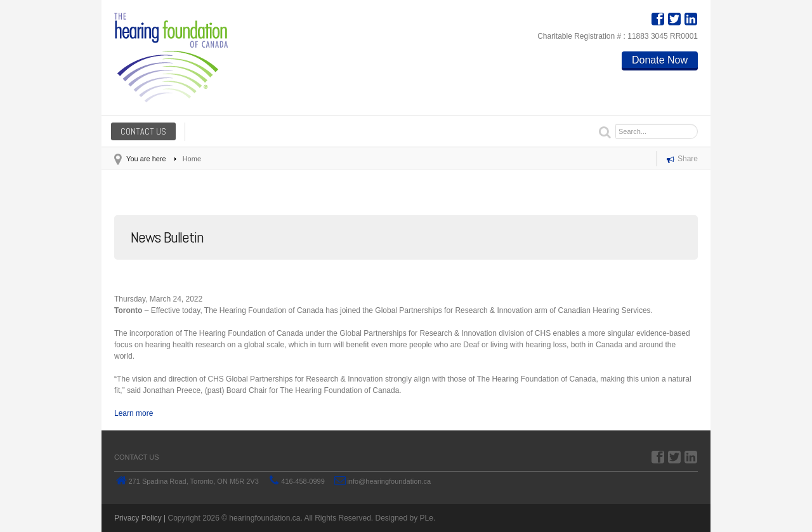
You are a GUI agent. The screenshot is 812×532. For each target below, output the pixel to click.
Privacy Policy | (140, 518)
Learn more (134, 413)
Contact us (143, 131)
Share (682, 160)
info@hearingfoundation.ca (389, 481)
